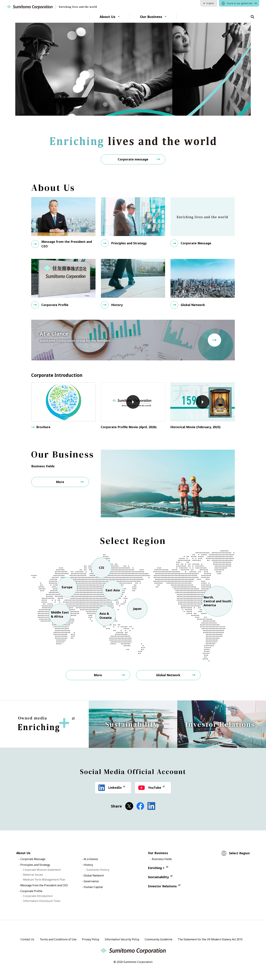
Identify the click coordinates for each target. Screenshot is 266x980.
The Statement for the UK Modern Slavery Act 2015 (210, 938)
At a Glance (91, 858)
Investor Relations (162, 885)
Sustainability (158, 876)
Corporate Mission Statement (42, 869)
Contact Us (27, 938)
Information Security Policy (122, 938)
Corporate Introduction (38, 895)
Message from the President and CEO (44, 884)
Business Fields (162, 858)
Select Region (239, 852)
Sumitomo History (98, 869)
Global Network (168, 674)
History (88, 864)
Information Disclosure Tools (42, 900)
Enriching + (156, 867)
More (60, 481)
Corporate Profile (31, 890)
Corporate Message (33, 858)
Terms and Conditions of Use (58, 938)
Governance (91, 880)
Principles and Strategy (35, 864)
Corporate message (133, 158)
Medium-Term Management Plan (44, 879)
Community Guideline (159, 938)
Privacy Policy (91, 938)
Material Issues (33, 874)
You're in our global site (240, 3)
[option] (133, 69)
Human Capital (93, 886)
